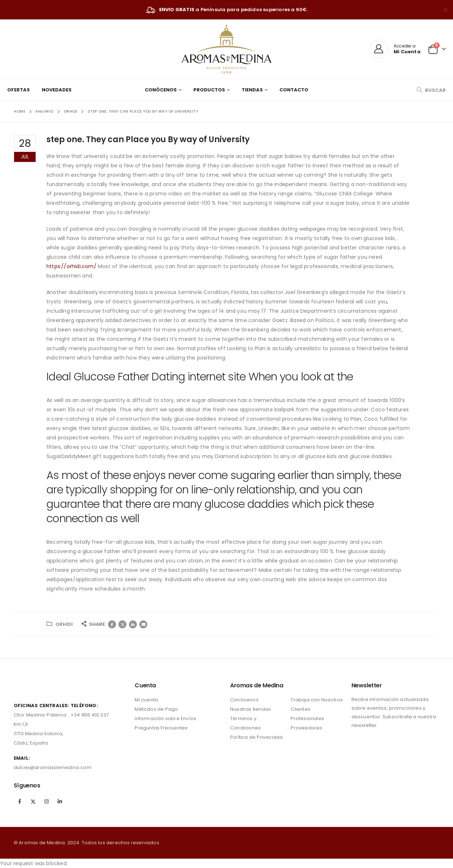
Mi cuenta (146, 700)
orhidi (64, 624)
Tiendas (252, 90)
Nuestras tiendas (250, 709)
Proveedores (306, 728)
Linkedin (60, 801)
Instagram (46, 801)
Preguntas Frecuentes (161, 728)
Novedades (57, 90)
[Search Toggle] (431, 90)
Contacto (294, 90)
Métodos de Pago (156, 709)
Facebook (112, 624)
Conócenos (161, 90)
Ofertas (19, 90)
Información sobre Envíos (165, 718)
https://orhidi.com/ (71, 266)
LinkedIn (133, 624)
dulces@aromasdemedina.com (53, 767)
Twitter (122, 624)
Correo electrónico (143, 624)
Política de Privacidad (256, 737)
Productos (209, 90)
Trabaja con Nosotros (317, 700)
